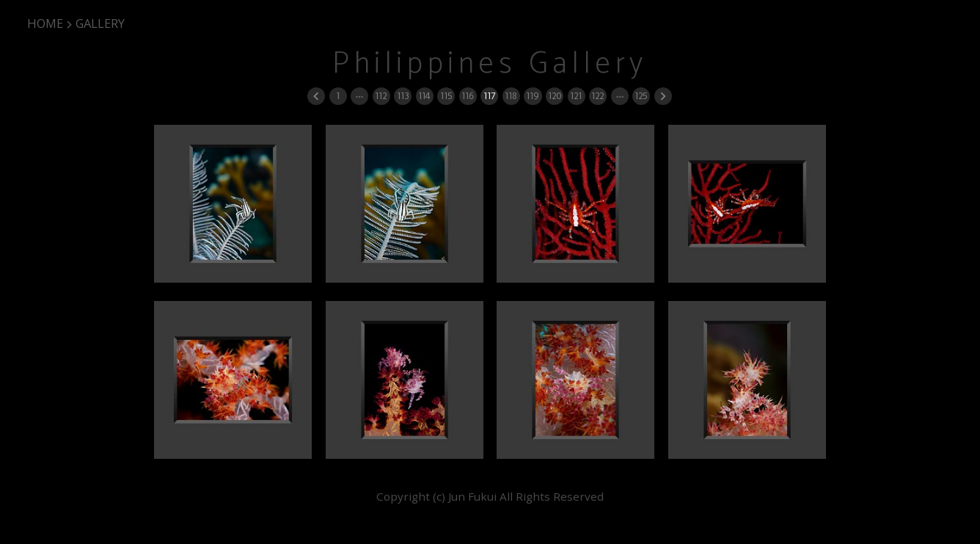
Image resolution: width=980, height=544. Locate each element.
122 (597, 96)
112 (381, 96)
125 (641, 96)
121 (576, 96)
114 (424, 96)
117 (489, 96)
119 (532, 96)
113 (403, 96)
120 (555, 96)
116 (467, 96)
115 (446, 96)
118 (511, 96)
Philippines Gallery (490, 64)
